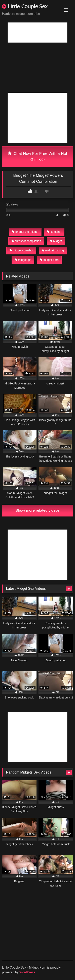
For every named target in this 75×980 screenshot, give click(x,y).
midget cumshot (21, 250)
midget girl (23, 260)
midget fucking (53, 250)
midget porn (49, 260)
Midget (56, 241)
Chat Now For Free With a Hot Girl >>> (37, 157)
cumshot (54, 232)
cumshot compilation (26, 241)
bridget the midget (25, 232)
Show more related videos (37, 510)
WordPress (27, 972)
